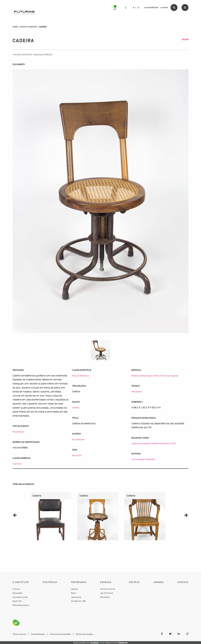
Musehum (105, 597)
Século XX (77, 455)
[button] (15, 515)
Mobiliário (151, 459)
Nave (74, 593)
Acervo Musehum (28, 27)
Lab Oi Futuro (107, 593)
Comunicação (138, 459)
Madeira (135, 376)
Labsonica (76, 597)
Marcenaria (137, 392)
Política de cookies (84, 634)
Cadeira (76, 408)
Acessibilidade (38, 634)
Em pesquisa (78, 439)
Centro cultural (108, 589)
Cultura (16, 589)
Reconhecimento (21, 605)
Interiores (17, 464)
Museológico (18, 432)
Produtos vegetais (170, 376)
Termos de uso (19, 634)
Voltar (185, 40)
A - (139, 8)
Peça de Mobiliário (80, 376)
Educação (17, 593)
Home (15, 27)
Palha (157, 376)
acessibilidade (151, 7)
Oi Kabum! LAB (78, 601)
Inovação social (20, 597)
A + (135, 8)
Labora (75, 589)
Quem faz (17, 601)
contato (164, 7)
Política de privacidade (60, 634)
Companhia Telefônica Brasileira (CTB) (158, 443)
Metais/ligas (146, 376)
